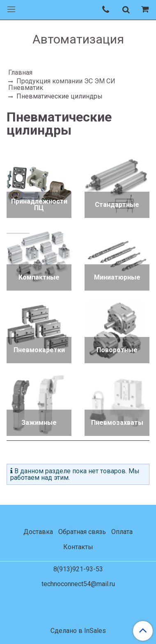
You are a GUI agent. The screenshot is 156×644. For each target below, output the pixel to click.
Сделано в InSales (78, 631)
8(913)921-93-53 (78, 569)
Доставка (38, 532)
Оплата (122, 532)
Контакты (78, 547)
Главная (20, 72)
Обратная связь (82, 532)
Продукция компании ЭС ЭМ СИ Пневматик (62, 84)
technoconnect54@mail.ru (78, 584)
